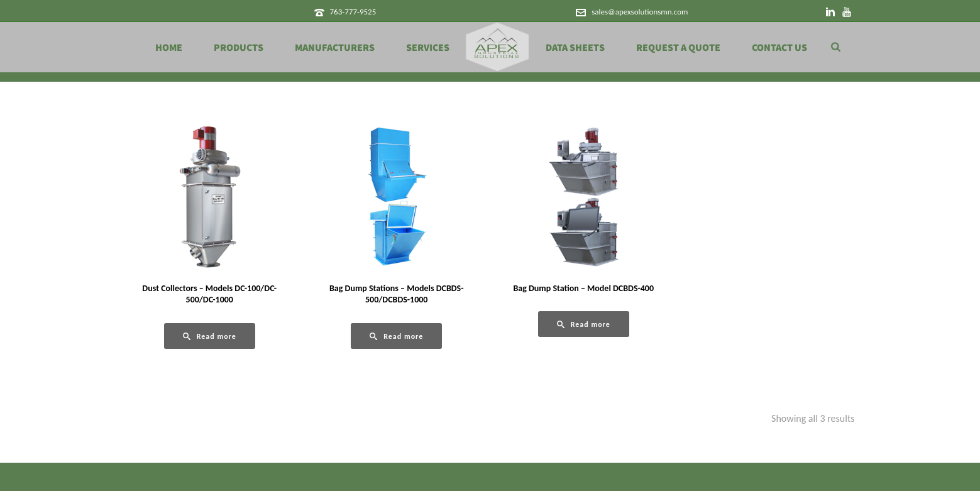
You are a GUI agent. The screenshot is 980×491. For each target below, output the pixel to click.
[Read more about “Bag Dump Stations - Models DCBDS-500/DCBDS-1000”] (396, 336)
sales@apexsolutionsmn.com (640, 12)
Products (239, 48)
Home (169, 48)
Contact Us (779, 48)
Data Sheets (575, 48)
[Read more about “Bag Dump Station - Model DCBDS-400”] (584, 324)
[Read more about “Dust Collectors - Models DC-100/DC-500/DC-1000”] (210, 336)
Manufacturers (335, 48)
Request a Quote (678, 48)
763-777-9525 (353, 12)
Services (428, 48)
